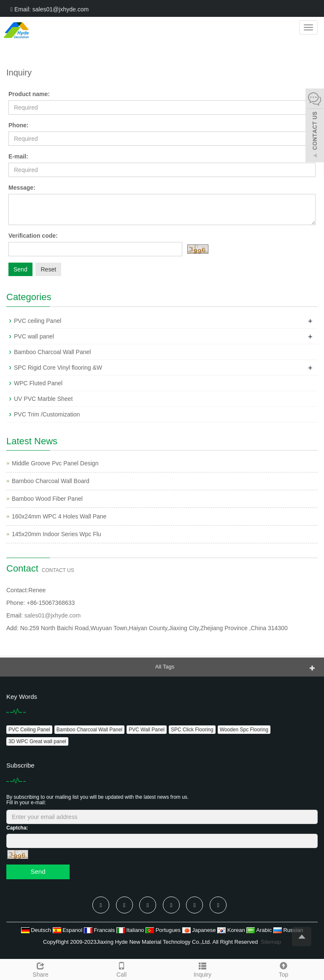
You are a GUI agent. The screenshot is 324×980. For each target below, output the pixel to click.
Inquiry (202, 969)
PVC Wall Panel (147, 730)
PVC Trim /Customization (47, 414)
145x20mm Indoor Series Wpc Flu (57, 534)
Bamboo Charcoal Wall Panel (52, 352)
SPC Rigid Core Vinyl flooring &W (58, 368)
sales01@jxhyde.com (53, 615)
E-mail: (18, 156)
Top (283, 969)
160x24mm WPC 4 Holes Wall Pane (59, 516)
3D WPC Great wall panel (37, 741)
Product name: (29, 94)
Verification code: (33, 236)
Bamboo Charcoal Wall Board (51, 481)
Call (121, 969)
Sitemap (271, 942)
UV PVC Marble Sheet (43, 399)
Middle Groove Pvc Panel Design (55, 463)
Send (20, 269)
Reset (48, 269)
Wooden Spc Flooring (244, 730)
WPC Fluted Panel (38, 383)
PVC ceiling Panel (38, 321)
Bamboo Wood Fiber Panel (47, 499)
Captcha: (17, 828)
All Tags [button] (165, 667)
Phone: (18, 125)
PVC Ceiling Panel (29, 730)
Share (40, 969)
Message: (22, 188)
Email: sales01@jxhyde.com (50, 9)
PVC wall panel (34, 336)
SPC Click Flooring (192, 730)
